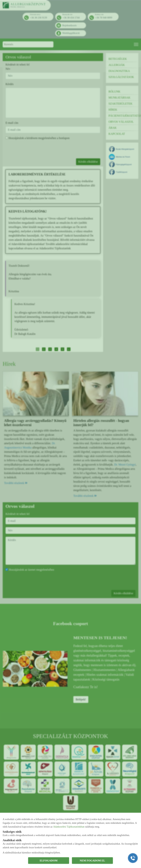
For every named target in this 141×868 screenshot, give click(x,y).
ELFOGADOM (49, 861)
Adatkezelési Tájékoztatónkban (69, 827)
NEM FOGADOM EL (92, 861)
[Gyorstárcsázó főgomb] (133, 858)
